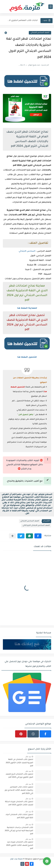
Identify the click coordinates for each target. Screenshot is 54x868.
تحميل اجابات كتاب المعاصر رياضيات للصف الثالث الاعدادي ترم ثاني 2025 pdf (19, 790)
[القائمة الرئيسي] (51, 7)
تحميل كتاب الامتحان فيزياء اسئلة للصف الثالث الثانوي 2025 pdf (19, 803)
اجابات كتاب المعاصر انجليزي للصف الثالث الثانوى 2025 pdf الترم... (22, 20)
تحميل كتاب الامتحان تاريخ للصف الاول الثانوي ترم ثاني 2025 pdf (19, 776)
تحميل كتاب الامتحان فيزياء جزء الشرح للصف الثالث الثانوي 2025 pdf (20, 845)
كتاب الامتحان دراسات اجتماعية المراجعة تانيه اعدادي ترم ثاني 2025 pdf (19, 831)
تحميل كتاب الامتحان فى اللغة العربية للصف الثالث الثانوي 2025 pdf (19, 763)
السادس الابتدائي (27, 251)
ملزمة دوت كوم (17, 859)
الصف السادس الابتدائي (40, 33)
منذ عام (28, 757)
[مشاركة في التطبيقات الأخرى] (12, 536)
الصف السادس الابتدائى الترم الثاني (36, 526)
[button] (38, 536)
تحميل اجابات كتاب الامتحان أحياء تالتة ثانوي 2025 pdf (19, 816)
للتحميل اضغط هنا (27, 357)
